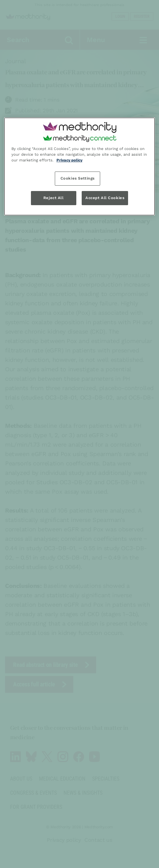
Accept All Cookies (105, 198)
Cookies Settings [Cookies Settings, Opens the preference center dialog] (78, 178)
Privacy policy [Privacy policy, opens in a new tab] (69, 160)
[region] (79, 166)
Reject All (54, 198)
